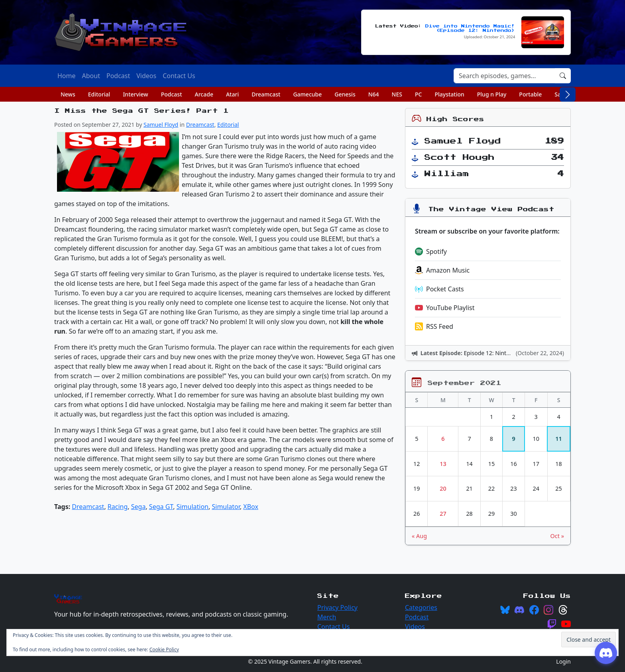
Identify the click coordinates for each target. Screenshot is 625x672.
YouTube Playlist (445, 308)
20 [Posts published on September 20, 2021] (443, 488)
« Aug (419, 536)
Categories (421, 607)
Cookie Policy (164, 649)
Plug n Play (492, 94)
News (68, 94)
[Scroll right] (568, 94)
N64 (374, 94)
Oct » (557, 536)
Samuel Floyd (161, 125)
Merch (327, 617)
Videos (415, 627)
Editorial (99, 94)
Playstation (449, 94)
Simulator (226, 507)
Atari (232, 94)
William (447, 174)
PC (418, 94)
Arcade (204, 94)
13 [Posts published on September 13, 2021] (443, 464)
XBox (251, 507)
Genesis (345, 94)
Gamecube (307, 94)
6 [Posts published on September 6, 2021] (443, 439)
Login (563, 661)
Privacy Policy (337, 607)
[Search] (504, 76)
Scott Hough (460, 157)
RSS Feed (434, 326)
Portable (530, 94)
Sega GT (161, 507)
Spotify (431, 252)
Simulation (193, 507)
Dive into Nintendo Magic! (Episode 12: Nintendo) (470, 28)
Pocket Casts (439, 289)
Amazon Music (442, 270)
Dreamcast (266, 94)
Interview (135, 94)
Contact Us (333, 627)
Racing (118, 507)
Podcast (172, 94)
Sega (139, 507)
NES (397, 94)
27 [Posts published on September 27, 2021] (443, 514)
